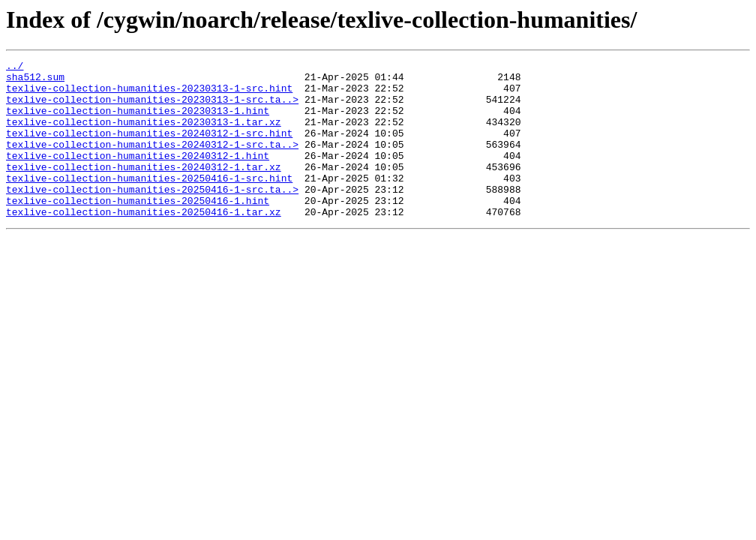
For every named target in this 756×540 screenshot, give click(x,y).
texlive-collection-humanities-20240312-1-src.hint (149, 148)
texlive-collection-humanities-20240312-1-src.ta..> (152, 162)
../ (15, 67)
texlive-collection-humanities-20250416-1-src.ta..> (152, 216)
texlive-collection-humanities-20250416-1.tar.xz (144, 243)
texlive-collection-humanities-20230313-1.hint (138, 121)
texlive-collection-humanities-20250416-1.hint (138, 229)
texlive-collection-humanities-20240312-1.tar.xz (144, 189)
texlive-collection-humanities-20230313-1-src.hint (149, 94)
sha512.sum (35, 81)
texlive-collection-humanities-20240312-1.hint (138, 175)
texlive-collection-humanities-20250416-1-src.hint (149, 202)
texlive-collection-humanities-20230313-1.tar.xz (144, 135)
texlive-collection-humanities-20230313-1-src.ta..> (152, 108)
